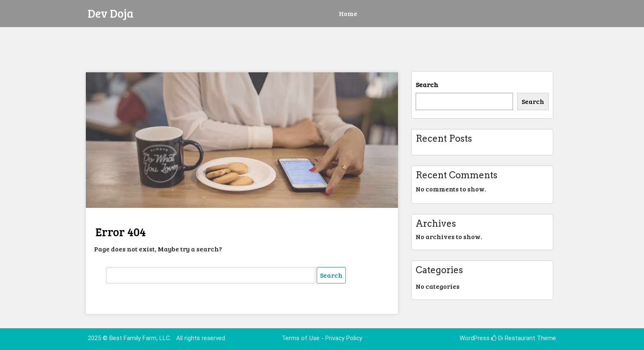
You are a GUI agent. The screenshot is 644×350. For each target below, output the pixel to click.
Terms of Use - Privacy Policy (322, 338)
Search (427, 84)
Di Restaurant (513, 338)
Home (348, 13)
